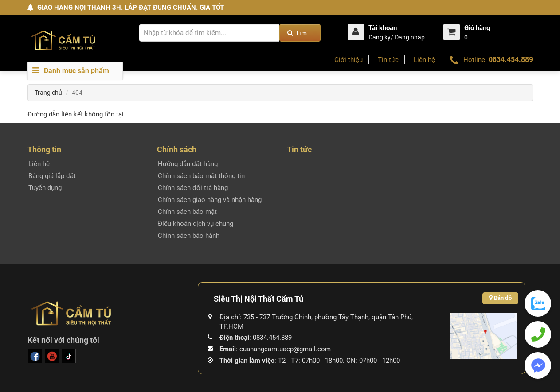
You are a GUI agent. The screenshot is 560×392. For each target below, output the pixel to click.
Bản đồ (500, 298)
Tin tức (388, 60)
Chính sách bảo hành (189, 236)
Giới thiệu (349, 60)
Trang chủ (48, 93)
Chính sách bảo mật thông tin (201, 176)
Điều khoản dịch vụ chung (196, 224)
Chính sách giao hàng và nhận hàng (210, 200)
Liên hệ (424, 60)
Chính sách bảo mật (187, 212)
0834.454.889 (511, 60)
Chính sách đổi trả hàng (193, 188)
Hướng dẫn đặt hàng (188, 164)
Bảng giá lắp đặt (52, 176)
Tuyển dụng (45, 188)
